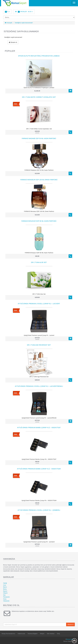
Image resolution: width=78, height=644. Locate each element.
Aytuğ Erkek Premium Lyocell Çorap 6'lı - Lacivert (39, 304)
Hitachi (5, 593)
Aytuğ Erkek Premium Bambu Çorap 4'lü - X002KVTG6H (39, 469)
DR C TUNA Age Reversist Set (39, 345)
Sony (5, 599)
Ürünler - (24, 12)
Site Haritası (51, 634)
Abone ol (70, 624)
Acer (5, 585)
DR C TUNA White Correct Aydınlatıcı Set (39, 97)
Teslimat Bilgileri (32, 634)
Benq (5, 589)
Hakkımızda (21, 634)
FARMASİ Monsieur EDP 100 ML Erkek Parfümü (39, 180)
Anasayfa (9, 23)
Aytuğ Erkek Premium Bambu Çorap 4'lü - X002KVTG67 (39, 428)
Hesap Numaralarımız (8, 634)
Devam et (13, 42)
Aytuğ (5, 583)
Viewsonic (6, 601)
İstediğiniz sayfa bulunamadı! (24, 23)
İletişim (42, 634)
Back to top (74, 641)
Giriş (58, 634)
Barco (5, 587)
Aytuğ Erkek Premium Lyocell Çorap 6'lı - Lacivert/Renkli (39, 386)
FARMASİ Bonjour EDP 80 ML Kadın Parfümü (39, 221)
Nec (4, 595)
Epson (5, 591)
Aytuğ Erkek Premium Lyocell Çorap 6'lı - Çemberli (39, 510)
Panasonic (6, 597)
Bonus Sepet (70, 639)
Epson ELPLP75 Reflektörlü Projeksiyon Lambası (39, 56)
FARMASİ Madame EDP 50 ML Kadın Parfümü (39, 138)
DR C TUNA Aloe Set (39, 262)
